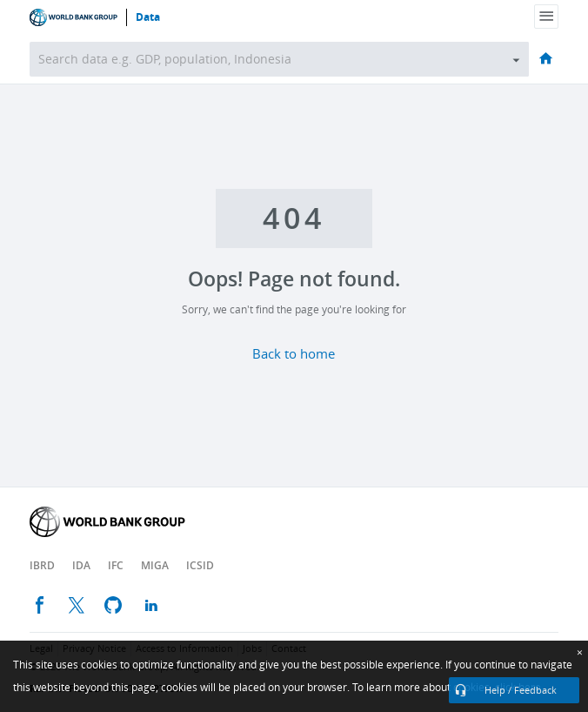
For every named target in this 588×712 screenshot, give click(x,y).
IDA (81, 565)
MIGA (155, 565)
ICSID (200, 565)
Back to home (294, 354)
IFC (116, 565)
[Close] (580, 653)
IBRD (42, 565)
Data (148, 17)
